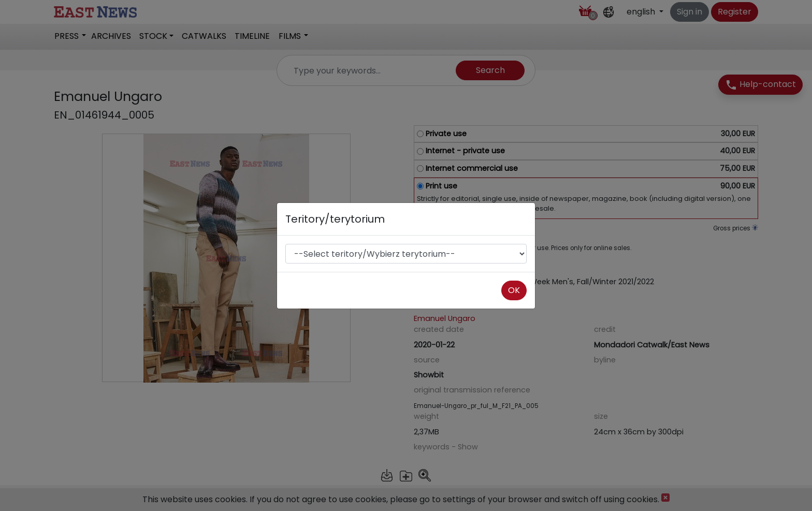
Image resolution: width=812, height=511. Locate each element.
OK (514, 290)
